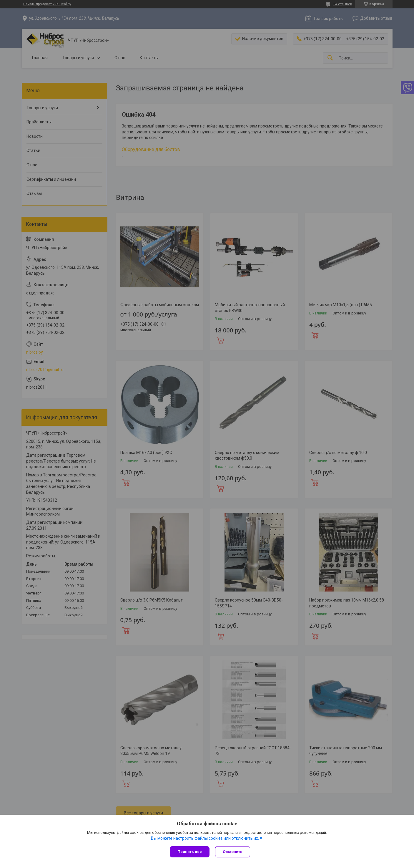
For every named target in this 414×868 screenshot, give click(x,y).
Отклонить (233, 852)
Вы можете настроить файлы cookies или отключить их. (205, 838)
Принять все (190, 852)
